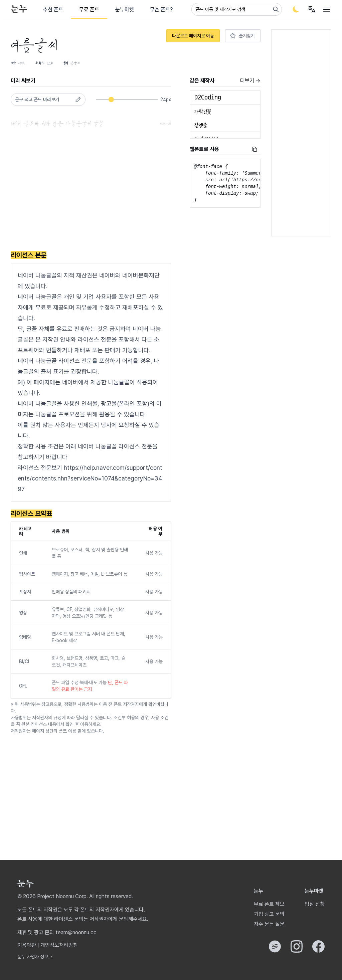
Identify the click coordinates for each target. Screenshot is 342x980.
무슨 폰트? (161, 10)
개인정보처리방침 (59, 945)
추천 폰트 (53, 10)
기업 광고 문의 (269, 914)
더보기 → (250, 81)
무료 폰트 (89, 10)
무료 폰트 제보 (269, 904)
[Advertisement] (91, 191)
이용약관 (27, 945)
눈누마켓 (125, 10)
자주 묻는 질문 (269, 924)
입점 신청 (315, 904)
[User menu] (312, 9)
